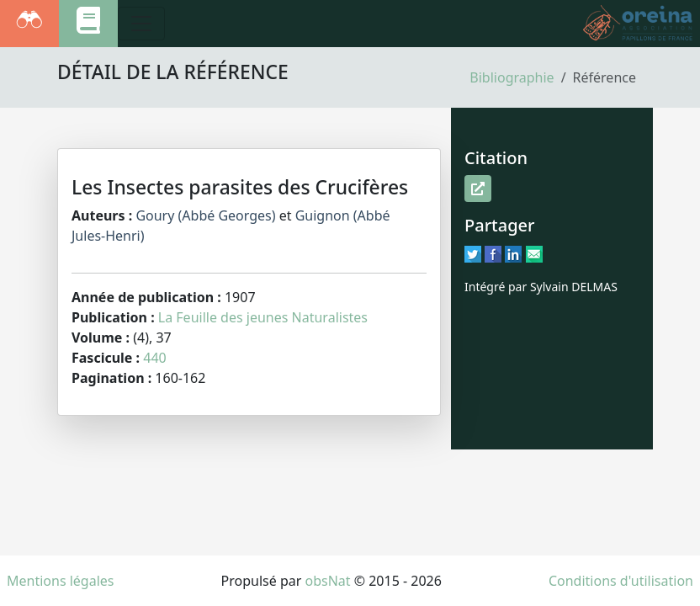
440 (154, 358)
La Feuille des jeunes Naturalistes (263, 317)
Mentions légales (61, 581)
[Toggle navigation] (141, 24)
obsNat (327, 581)
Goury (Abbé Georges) (205, 215)
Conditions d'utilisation (621, 581)
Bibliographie (512, 77)
